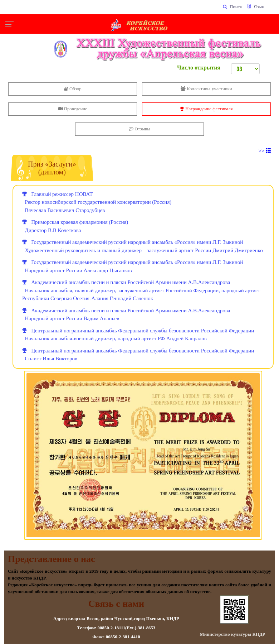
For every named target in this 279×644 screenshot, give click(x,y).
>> (265, 151)
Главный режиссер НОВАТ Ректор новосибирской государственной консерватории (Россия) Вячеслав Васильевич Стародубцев (97, 202)
